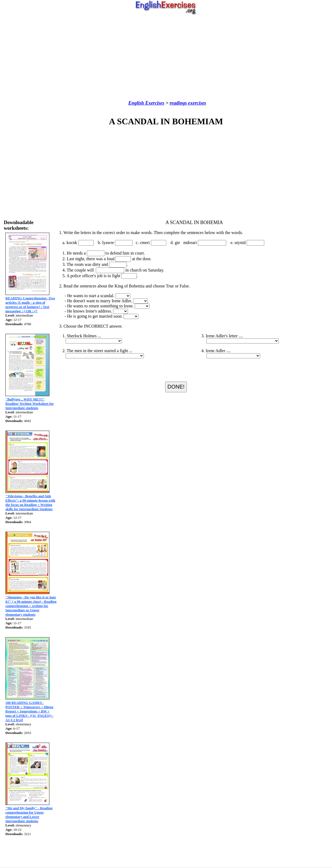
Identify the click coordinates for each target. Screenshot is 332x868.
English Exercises (146, 103)
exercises (196, 103)
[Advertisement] (166, 58)
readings (178, 103)
